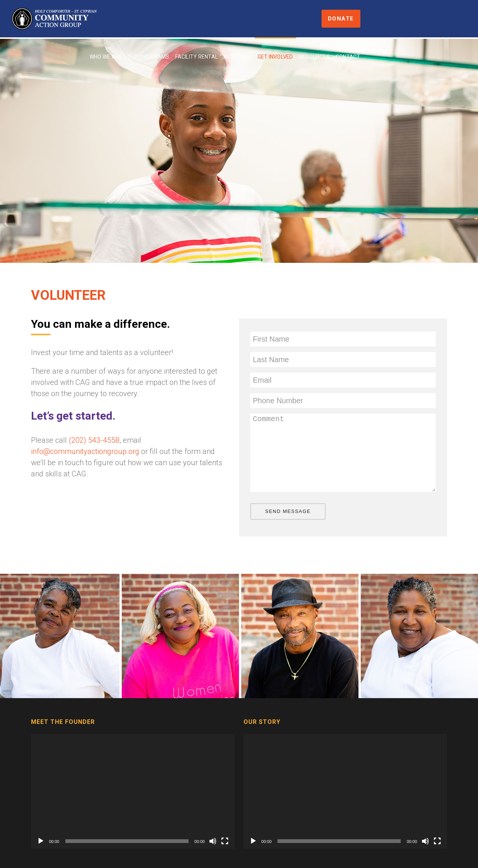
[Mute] (213, 841)
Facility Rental (263, 19)
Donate (451, 19)
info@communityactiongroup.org (85, 451)
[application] (133, 791)
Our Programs (215, 19)
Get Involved (341, 19)
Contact (414, 19)
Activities (304, 19)
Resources (380, 19)
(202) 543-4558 (94, 440)
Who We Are (172, 19)
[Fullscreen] (225, 841)
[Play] (41, 841)
